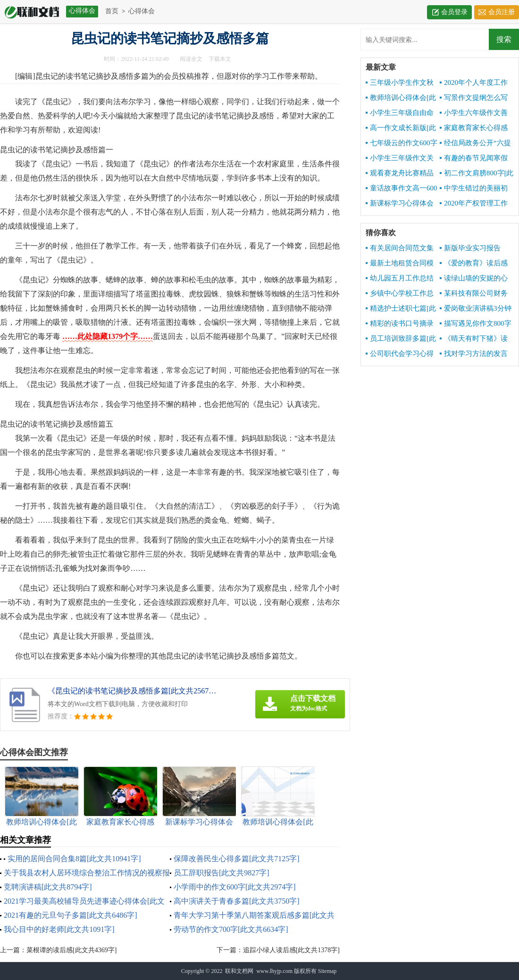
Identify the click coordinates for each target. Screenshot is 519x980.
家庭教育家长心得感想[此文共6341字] (474, 128)
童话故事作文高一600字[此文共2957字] (402, 189)
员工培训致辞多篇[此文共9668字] (401, 339)
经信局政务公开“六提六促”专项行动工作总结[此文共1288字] (477, 143)
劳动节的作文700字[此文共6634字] (231, 929)
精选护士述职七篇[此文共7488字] (401, 309)
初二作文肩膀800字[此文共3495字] (477, 173)
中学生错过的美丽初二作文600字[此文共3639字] (474, 189)
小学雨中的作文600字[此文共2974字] (235, 887)
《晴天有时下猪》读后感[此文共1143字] (474, 339)
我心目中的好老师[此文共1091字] (59, 929)
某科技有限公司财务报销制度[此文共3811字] (474, 294)
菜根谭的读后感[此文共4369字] (71, 950)
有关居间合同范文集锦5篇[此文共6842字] (400, 248)
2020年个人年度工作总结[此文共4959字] (474, 83)
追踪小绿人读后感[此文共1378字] (291, 950)
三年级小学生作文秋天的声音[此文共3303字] (400, 83)
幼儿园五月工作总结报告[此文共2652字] (400, 279)
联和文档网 (239, 971)
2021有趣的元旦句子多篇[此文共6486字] (71, 915)
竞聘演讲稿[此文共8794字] (48, 887)
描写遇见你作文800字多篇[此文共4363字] (476, 324)
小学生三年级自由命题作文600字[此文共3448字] (400, 113)
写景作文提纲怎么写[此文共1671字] (474, 98)
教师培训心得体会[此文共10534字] (401, 98)
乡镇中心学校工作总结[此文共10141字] (400, 294)
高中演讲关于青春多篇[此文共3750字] (237, 901)
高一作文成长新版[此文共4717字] (401, 128)
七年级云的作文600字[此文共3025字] (402, 143)
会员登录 (454, 12)
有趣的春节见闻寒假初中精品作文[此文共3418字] (474, 158)
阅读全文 (191, 59)
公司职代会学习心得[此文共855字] (400, 354)
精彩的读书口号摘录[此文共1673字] (400, 324)
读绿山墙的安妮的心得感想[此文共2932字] (474, 279)
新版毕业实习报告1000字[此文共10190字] (476, 248)
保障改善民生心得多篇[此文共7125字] (237, 859)
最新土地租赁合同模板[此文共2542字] (400, 264)
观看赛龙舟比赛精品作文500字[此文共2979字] (401, 173)
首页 (112, 11)
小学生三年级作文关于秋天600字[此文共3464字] (400, 158)
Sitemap (327, 971)
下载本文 (220, 59)
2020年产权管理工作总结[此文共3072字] (474, 204)
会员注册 (502, 12)
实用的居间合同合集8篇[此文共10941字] (74, 859)
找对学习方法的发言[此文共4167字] (474, 354)
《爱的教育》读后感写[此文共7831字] (474, 264)
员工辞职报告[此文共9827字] (222, 873)
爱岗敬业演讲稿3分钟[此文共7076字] (476, 309)
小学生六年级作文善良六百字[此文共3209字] (474, 113)
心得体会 (142, 11)
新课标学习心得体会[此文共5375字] (400, 204)
